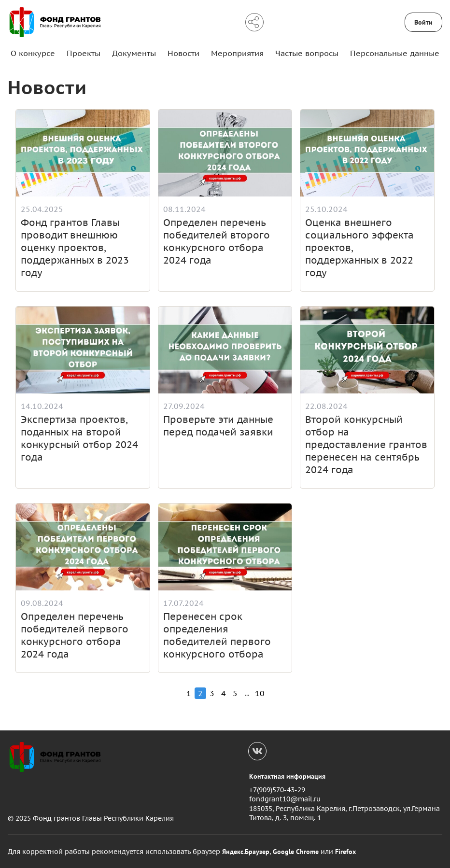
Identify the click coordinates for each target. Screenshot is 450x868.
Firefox (345, 852)
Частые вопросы (307, 53)
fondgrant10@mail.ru (285, 799)
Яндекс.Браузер (246, 852)
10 (260, 693)
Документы (134, 53)
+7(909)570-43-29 (277, 790)
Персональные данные (395, 53)
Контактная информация (287, 776)
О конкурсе (33, 53)
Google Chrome (296, 852)
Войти (423, 22)
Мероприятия (237, 53)
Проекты (84, 53)
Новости (183, 53)
